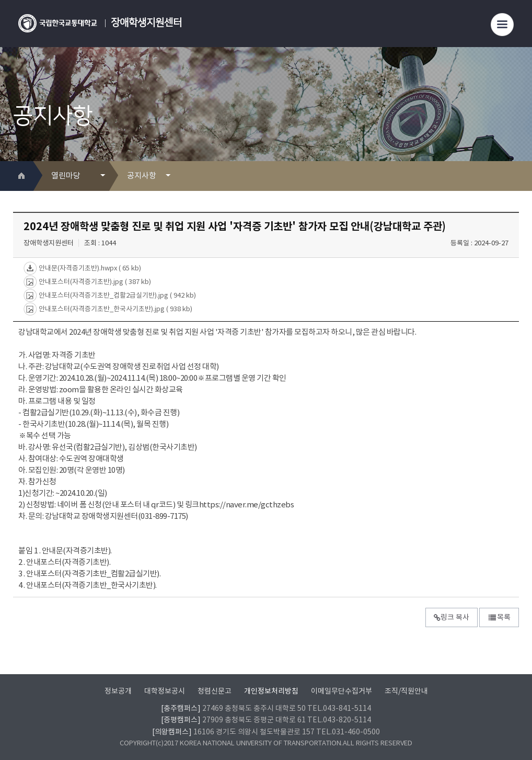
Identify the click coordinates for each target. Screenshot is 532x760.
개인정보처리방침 (271, 691)
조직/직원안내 (406, 691)
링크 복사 (452, 618)
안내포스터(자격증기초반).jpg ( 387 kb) (94, 282)
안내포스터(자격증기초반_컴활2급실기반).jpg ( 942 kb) (117, 295)
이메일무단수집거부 (342, 691)
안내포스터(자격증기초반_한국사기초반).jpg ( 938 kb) (115, 309)
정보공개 (118, 691)
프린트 (495, 176)
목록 (499, 618)
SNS (512, 176)
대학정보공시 (165, 691)
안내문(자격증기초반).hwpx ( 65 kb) (89, 268)
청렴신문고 (215, 691)
